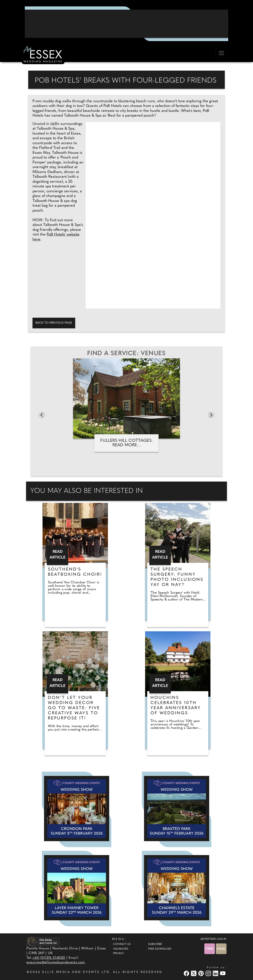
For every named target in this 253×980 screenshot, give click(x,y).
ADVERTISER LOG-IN (213, 939)
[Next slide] (211, 415)
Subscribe (155, 944)
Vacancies (121, 949)
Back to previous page (54, 323)
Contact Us (122, 944)
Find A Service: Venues (126, 354)
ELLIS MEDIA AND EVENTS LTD (76, 972)
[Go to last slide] (42, 415)
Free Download (160, 949)
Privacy (118, 953)
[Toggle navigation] (221, 53)
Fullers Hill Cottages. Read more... (126, 443)
